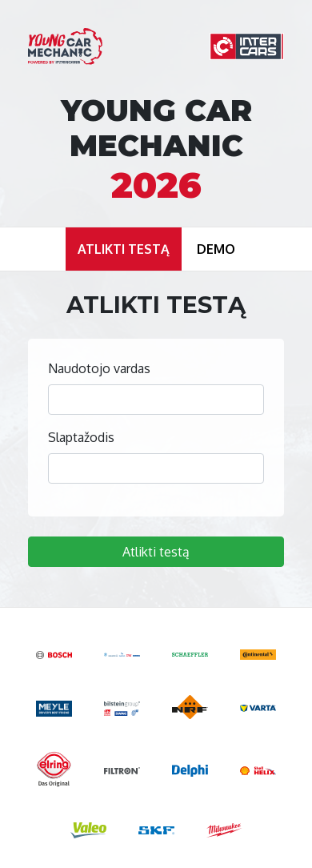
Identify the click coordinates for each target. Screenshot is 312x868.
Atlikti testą (156, 552)
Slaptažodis (81, 437)
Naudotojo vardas (99, 368)
